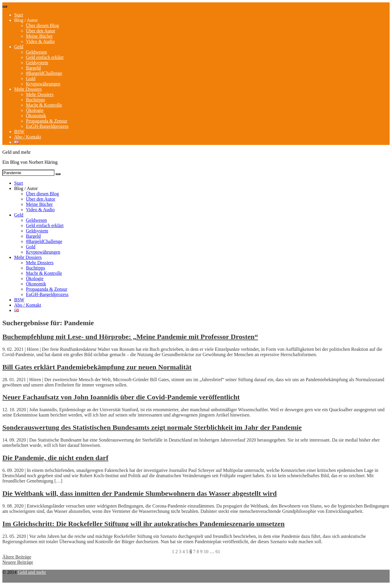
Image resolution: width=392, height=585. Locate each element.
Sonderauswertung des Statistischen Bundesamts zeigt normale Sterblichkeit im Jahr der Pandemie (152, 427)
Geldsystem (37, 63)
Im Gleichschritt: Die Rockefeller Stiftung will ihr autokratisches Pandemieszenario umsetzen (143, 524)
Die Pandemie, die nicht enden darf (55, 458)
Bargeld (33, 68)
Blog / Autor (26, 20)
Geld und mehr (32, 572)
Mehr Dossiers (28, 89)
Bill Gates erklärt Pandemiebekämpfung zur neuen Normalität (97, 367)
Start (19, 15)
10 (206, 552)
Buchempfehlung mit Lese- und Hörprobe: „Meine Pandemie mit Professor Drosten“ (130, 337)
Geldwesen (36, 52)
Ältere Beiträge (17, 557)
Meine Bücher (39, 36)
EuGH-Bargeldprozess (47, 126)
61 (218, 552)
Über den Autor (41, 31)
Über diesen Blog (42, 25)
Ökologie (35, 110)
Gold (31, 79)
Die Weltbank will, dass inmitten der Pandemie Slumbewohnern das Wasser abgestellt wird (140, 493)
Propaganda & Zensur (47, 121)
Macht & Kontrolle (44, 105)
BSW (19, 132)
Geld (19, 47)
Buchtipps (35, 100)
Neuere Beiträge (18, 562)
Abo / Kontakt (28, 137)
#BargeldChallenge (44, 73)
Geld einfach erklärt (45, 57)
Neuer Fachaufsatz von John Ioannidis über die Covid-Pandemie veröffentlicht (121, 397)
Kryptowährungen (43, 84)
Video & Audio (40, 41)
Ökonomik (36, 116)
